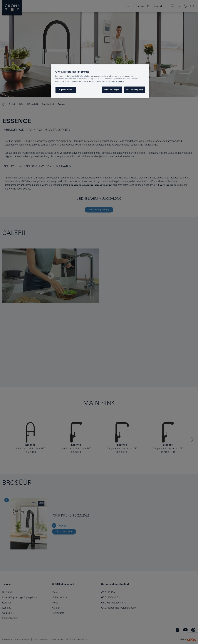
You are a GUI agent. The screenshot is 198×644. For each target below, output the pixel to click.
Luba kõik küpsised (134, 90)
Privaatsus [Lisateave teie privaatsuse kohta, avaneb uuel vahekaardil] (120, 81)
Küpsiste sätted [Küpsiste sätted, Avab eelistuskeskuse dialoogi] (66, 90)
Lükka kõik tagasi (112, 90)
